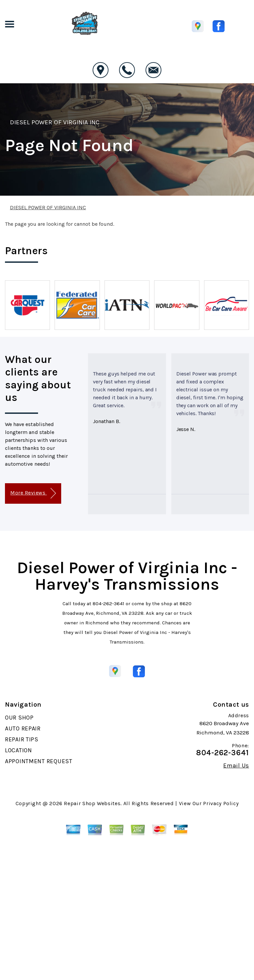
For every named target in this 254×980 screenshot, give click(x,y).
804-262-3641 (108, 604)
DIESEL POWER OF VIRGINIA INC (55, 122)
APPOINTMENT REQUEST (39, 761)
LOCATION (19, 750)
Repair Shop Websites (92, 803)
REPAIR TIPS (22, 739)
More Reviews (33, 493)
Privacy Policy (221, 803)
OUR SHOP (19, 718)
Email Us (236, 765)
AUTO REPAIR (23, 728)
